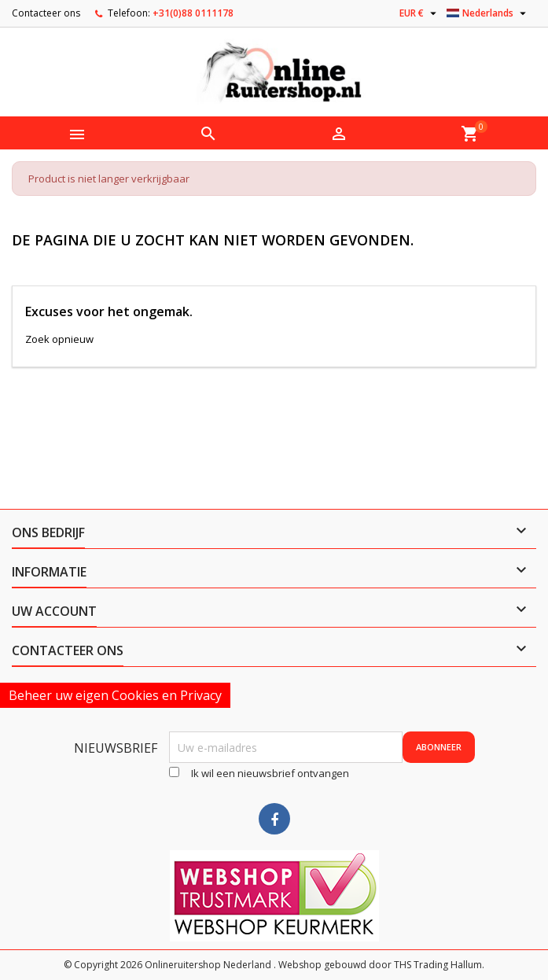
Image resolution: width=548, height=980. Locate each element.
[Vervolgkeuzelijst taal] (488, 13)
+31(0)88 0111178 (193, 13)
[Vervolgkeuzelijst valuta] (420, 13)
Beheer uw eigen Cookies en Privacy (115, 695)
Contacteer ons (46, 13)
